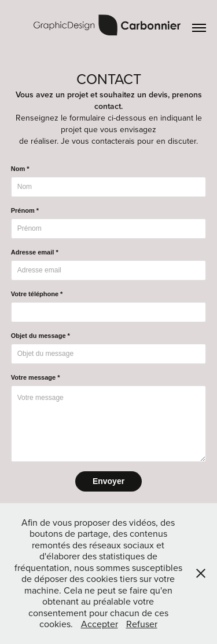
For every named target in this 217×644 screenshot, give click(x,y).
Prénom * (25, 210)
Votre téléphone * (37, 294)
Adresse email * (35, 252)
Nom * (20, 169)
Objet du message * (41, 336)
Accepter (100, 624)
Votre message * (36, 377)
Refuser (142, 624)
